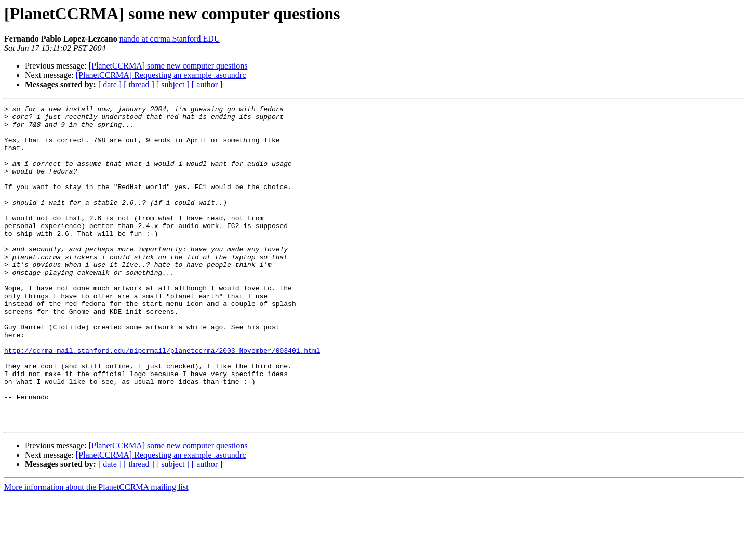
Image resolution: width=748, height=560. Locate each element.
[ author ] (207, 84)
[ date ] (110, 84)
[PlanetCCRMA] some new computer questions (168, 66)
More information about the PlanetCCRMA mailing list (96, 551)
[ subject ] (173, 84)
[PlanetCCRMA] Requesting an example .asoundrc (161, 75)
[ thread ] (139, 84)
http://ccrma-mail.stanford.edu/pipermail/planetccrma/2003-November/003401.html (162, 400)
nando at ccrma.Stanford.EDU (170, 39)
